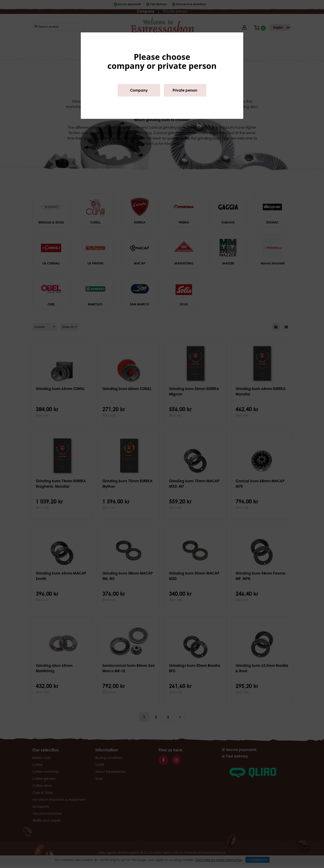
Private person (185, 90)
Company (139, 90)
